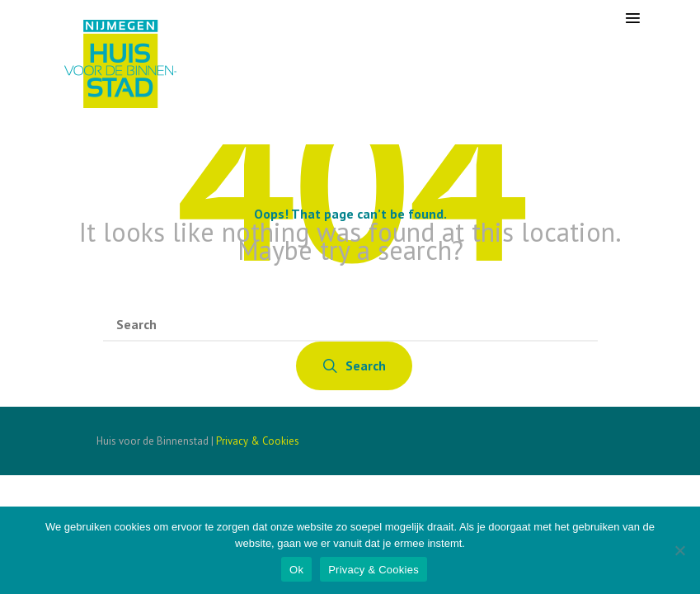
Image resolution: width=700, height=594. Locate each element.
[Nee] (679, 550)
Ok (296, 570)
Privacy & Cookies (258, 441)
